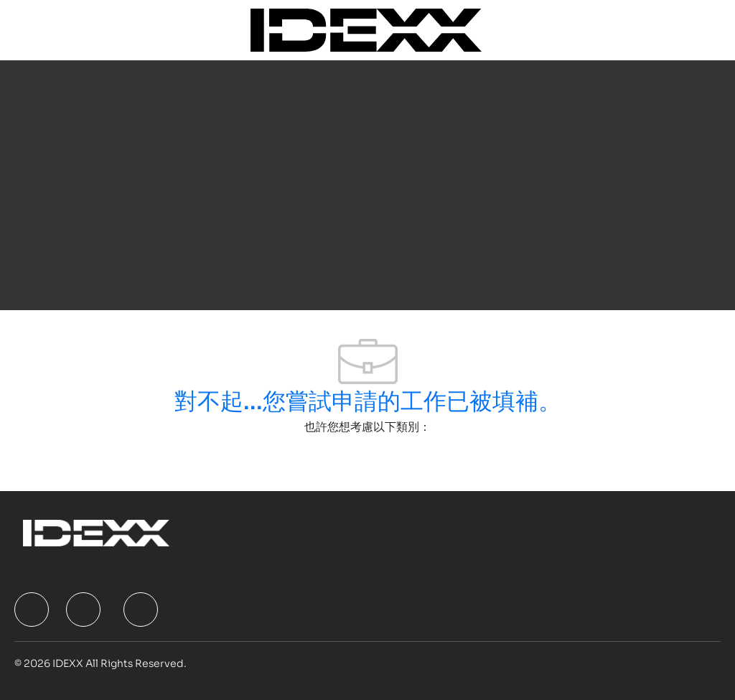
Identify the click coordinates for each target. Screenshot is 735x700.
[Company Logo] (366, 29)
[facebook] (32, 610)
